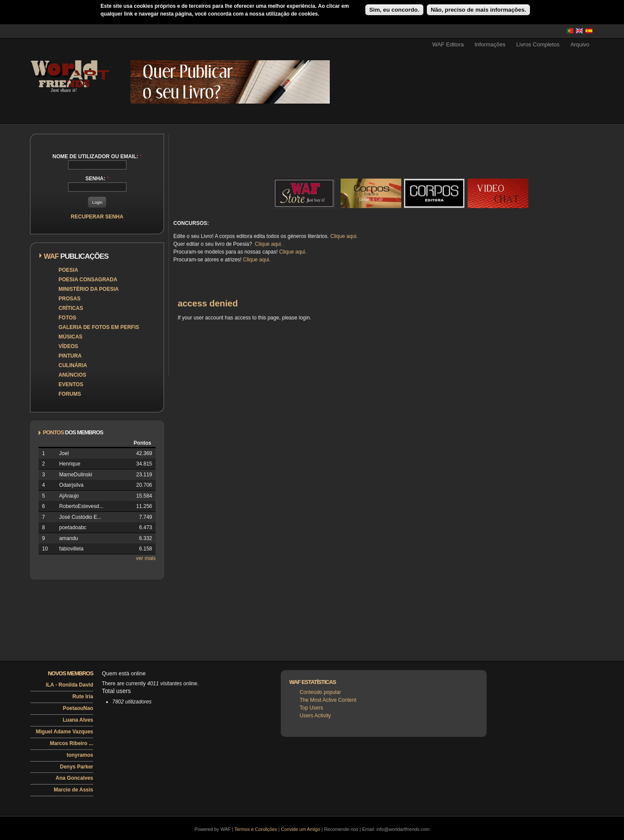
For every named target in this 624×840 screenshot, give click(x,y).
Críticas (71, 308)
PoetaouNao (78, 708)
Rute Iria (83, 697)
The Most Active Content (328, 700)
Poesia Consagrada (88, 280)
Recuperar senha (97, 217)
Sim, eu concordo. (394, 10)
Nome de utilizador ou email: (97, 156)
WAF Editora (448, 44)
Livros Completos (538, 44)
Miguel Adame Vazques (65, 732)
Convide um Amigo (301, 829)
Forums (70, 394)
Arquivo (580, 44)
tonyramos (80, 755)
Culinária (73, 365)
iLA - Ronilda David (69, 685)
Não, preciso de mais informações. (478, 10)
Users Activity (315, 716)
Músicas (70, 337)
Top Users (312, 708)
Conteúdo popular (320, 692)
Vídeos (68, 346)
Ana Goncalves (74, 778)
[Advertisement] (497, 68)
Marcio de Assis (73, 790)
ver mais (146, 558)
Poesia (68, 270)
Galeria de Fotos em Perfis (99, 327)
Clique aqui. (344, 236)
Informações (490, 44)
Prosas (70, 299)
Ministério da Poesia (89, 289)
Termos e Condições (256, 829)
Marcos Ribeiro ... (71, 743)
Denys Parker (76, 767)
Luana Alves (78, 720)
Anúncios (72, 375)
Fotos (67, 318)
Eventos (71, 384)
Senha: (97, 179)
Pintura (70, 356)
